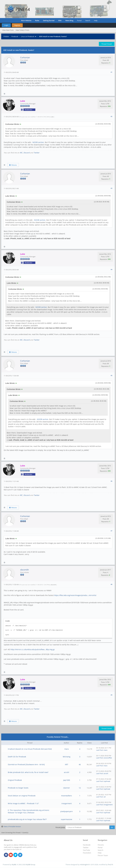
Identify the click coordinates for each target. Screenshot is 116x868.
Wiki (60, 20)
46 (80, 764)
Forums (101, 845)
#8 (111, 584)
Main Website (26, 20)
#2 (111, 116)
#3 (111, 188)
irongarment (67, 803)
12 (80, 788)
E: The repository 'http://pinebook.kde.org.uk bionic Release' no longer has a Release (29, 811)
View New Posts (8, 30)
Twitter (37, 153)
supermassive (67, 819)
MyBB (14, 865)
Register (17, 25)
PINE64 (6, 36)
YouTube (86, 850)
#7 (111, 531)
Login (6, 25)
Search (88, 20)
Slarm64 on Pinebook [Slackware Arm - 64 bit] (26, 764)
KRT (67, 764)
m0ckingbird (84, 865)
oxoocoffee (108, 758)
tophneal (107, 781)
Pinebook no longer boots (18, 788)
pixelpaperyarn (67, 811)
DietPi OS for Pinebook (17, 757)
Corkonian (25, 57)
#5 (111, 375)
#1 (111, 72)
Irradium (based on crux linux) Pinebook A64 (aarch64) (30, 749)
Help (96, 20)
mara (67, 749)
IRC (21, 153)
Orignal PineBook (15, 780)
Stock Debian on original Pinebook (22, 796)
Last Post (100, 750)
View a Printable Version (12, 826)
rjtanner (67, 788)
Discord (27, 153)
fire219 (110, 865)
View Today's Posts (22, 30)
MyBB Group (31, 865)
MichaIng (67, 757)
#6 (111, 481)
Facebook (87, 845)
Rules (37, 20)
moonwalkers (67, 796)
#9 (111, 695)
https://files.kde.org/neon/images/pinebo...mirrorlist (75, 595)
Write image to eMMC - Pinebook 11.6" (23, 803)
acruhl (67, 772)
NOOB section (38, 142)
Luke (52, 117)
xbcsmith (24, 570)
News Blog (69, 20)
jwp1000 (67, 780)
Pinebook (15, 36)
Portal (79, 20)
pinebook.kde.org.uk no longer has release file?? (27, 819)
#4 (111, 269)
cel (105, 797)
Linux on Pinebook (28, 36)
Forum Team (103, 855)
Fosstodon (87, 853)
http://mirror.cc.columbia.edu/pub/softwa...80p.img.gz (33, 649)
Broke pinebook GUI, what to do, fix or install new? (28, 772)
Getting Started (49, 20)
